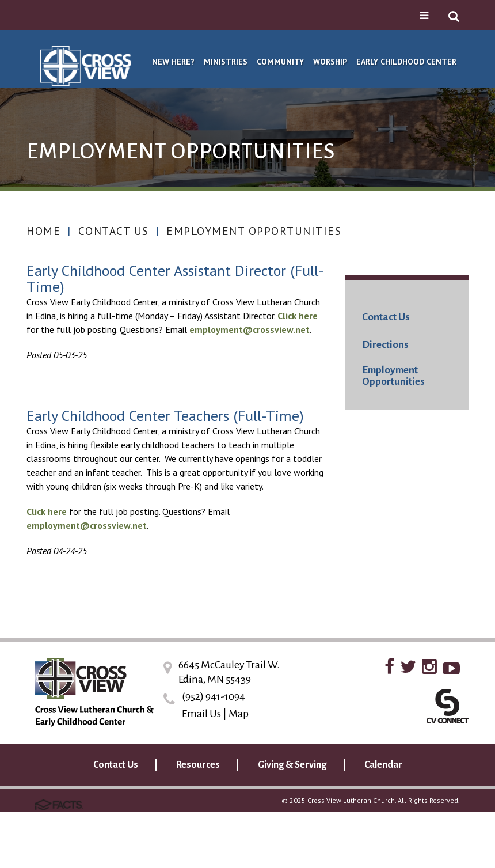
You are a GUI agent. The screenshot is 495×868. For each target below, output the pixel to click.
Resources (198, 765)
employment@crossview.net (250, 329)
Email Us (201, 714)
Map (239, 714)
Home (43, 231)
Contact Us (114, 231)
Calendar (383, 765)
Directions (385, 345)
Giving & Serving (292, 765)
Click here (298, 316)
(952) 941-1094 (214, 696)
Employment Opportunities (254, 231)
